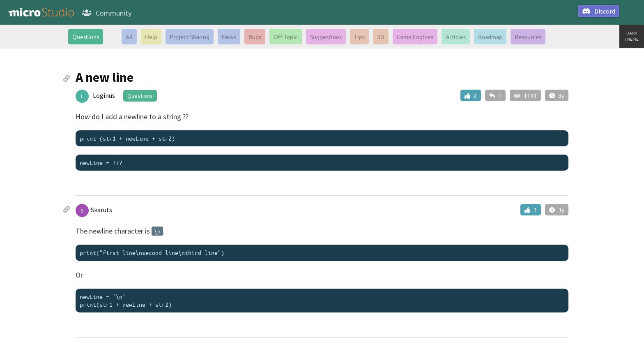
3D (381, 37)
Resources (528, 37)
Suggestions (326, 37)
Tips (359, 37)
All (129, 37)
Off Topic (286, 37)
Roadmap (490, 37)
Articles (456, 37)
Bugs (255, 37)
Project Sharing (190, 37)
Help (151, 37)
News (229, 37)
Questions (86, 37)
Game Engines (415, 37)
